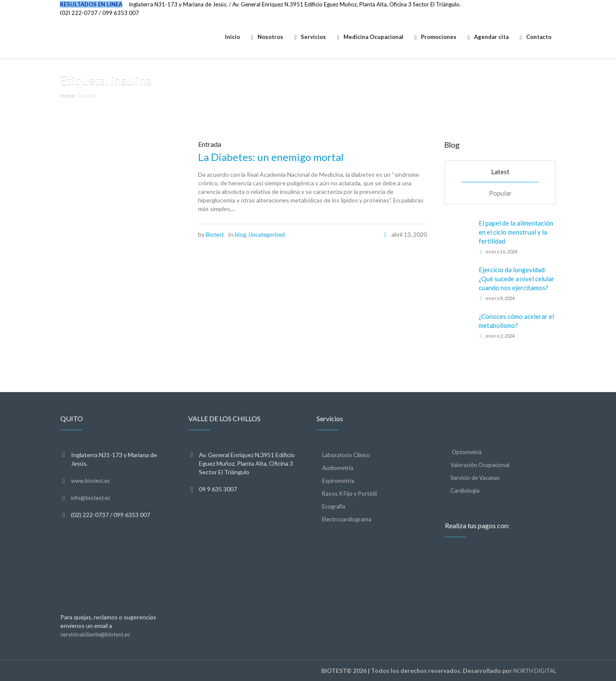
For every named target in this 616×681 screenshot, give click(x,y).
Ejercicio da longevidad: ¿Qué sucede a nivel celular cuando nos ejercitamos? (517, 279)
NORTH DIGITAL (535, 671)
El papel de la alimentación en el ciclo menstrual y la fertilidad (516, 232)
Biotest (215, 235)
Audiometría (338, 468)
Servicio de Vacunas (475, 478)
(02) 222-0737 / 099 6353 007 (99, 13)
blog (240, 235)
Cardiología (465, 491)
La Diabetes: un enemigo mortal (271, 157)
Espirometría (338, 481)
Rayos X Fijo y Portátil (349, 494)
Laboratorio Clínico (346, 455)
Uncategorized (267, 235)
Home (67, 95)
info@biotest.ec (91, 498)
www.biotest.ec (90, 481)
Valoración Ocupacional (480, 465)
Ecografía (334, 506)
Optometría (466, 452)
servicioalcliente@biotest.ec (95, 634)
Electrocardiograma (347, 519)
